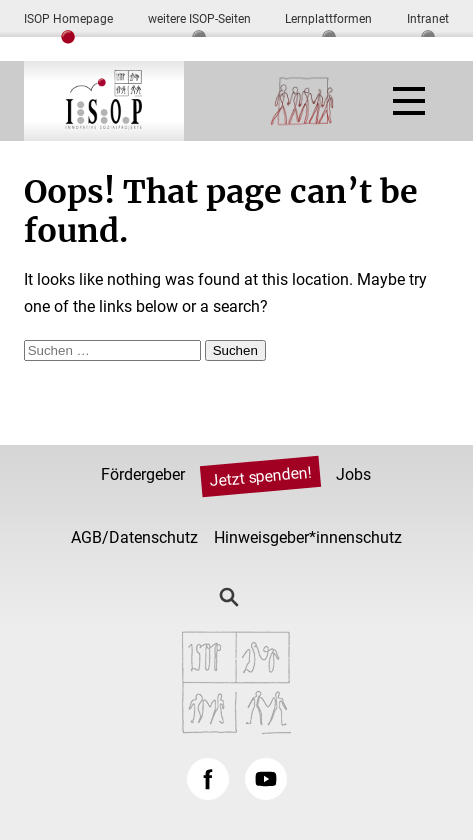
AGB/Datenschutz (134, 537)
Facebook (208, 779)
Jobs (353, 474)
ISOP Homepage (68, 19)
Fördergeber (143, 474)
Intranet (428, 19)
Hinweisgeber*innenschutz (308, 537)
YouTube (266, 779)
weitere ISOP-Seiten (199, 19)
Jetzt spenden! (261, 477)
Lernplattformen (328, 19)
